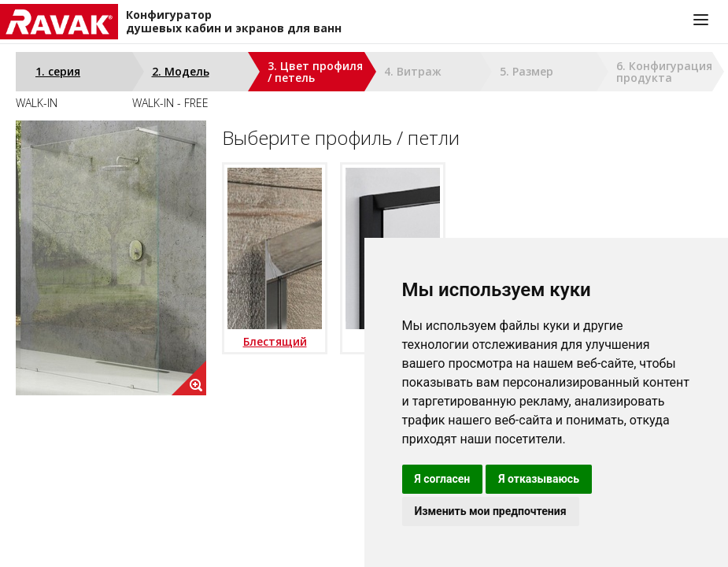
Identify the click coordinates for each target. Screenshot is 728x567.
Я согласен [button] (443, 479)
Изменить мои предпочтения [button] (491, 511)
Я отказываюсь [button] (539, 479)
